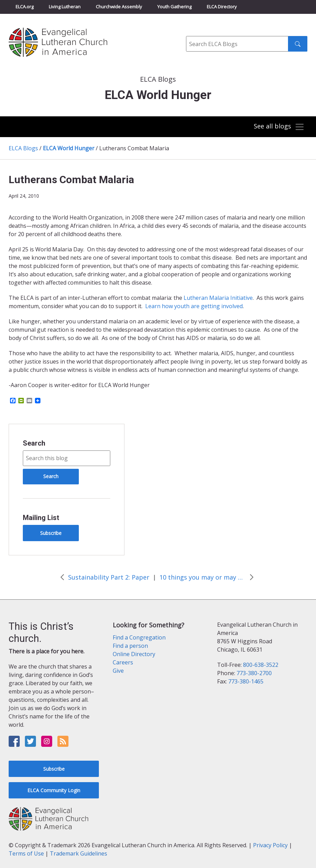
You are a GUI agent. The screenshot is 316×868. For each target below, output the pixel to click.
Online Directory (134, 654)
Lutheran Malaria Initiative (218, 298)
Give (118, 671)
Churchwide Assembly (119, 7)
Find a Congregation (139, 637)
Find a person (130, 646)
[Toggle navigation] (278, 127)
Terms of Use (26, 853)
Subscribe (51, 533)
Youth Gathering (174, 7)
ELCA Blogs (23, 148)
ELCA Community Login (54, 790)
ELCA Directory (222, 7)
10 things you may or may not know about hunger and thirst (203, 577)
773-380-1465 (246, 681)
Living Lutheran (65, 7)
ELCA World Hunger (69, 148)
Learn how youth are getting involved (194, 306)
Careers (123, 662)
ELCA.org (25, 7)
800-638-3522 (261, 665)
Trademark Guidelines (78, 853)
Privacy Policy (270, 845)
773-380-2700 (254, 673)
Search (34, 443)
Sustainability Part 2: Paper (109, 577)
